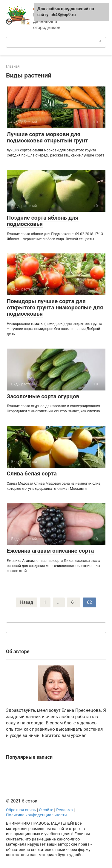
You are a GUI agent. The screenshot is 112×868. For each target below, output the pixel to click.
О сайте (46, 810)
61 (74, 602)
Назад (27, 602)
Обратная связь (21, 810)
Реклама (64, 810)
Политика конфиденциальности (36, 815)
